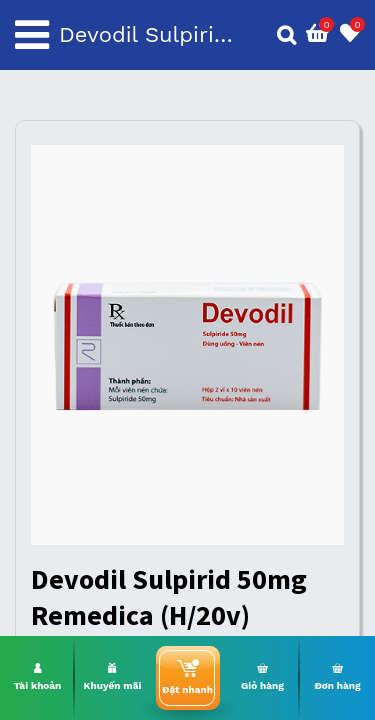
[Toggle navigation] (32, 35)
